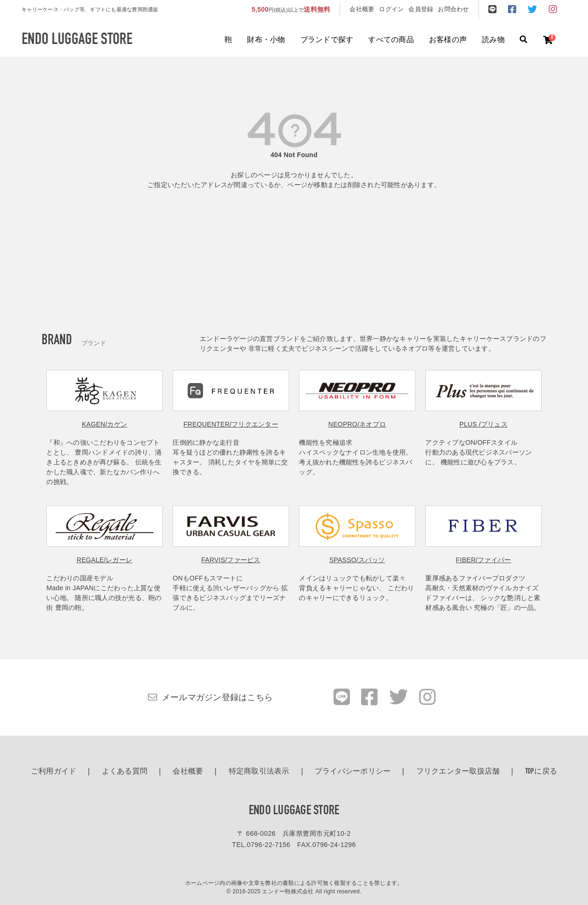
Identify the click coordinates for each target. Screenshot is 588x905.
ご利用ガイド (54, 772)
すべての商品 (391, 40)
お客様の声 (448, 40)
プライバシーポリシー (353, 772)
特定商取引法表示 (259, 772)
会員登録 (421, 9)
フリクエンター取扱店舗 (458, 772)
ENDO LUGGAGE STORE (294, 811)
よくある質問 (125, 772)
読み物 (493, 40)
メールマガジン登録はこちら (217, 697)
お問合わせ (453, 9)
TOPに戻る (541, 772)
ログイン (391, 9)
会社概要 (362, 9)
